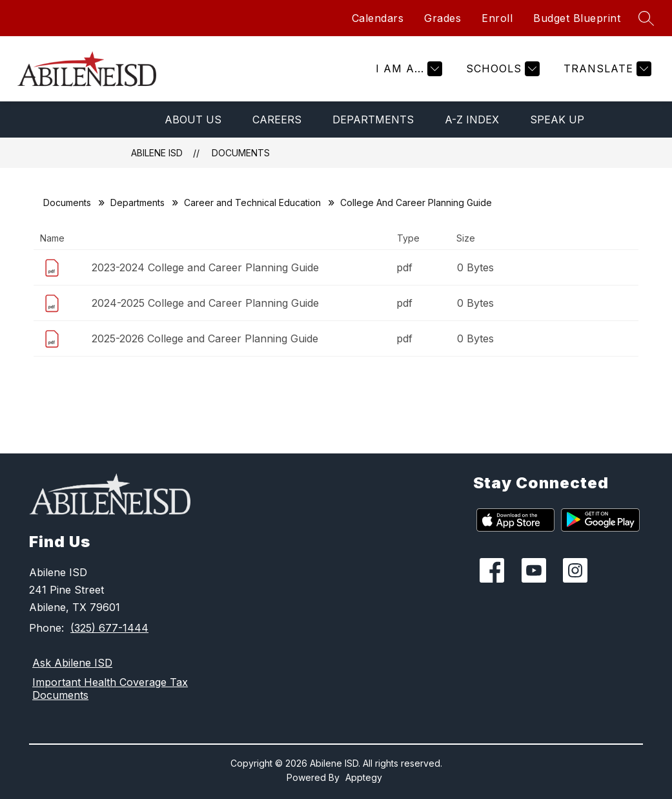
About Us (193, 119)
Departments (373, 119)
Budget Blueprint (577, 18)
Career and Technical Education (252, 202)
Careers (277, 119)
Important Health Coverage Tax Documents (110, 689)
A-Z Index (472, 119)
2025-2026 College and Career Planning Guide (205, 338)
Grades (443, 18)
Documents (241, 153)
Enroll (497, 18)
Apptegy (364, 777)
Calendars (378, 18)
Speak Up (557, 119)
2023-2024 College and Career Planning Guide (205, 267)
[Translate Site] (606, 69)
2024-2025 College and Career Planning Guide (205, 303)
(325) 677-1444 (109, 628)
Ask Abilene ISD (72, 663)
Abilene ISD (157, 153)
